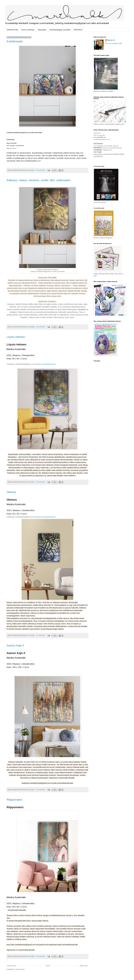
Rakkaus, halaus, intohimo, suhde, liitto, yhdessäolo (38, 180)
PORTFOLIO (78, 30)
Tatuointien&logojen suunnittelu (60, 30)
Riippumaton (14, 800)
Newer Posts (12, 966)
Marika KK (111, 40)
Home (48, 966)
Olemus (11, 492)
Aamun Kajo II (15, 645)
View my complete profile (113, 43)
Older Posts (84, 966)
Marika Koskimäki (16, 349)
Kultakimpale (15, 41)
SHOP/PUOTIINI (12, 30)
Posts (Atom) (20, 969)
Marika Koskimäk (11, 143)
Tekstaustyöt (42, 30)
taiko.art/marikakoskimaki (46, 364)
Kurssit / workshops (28, 30)
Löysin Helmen (16, 337)
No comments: (41, 170)
